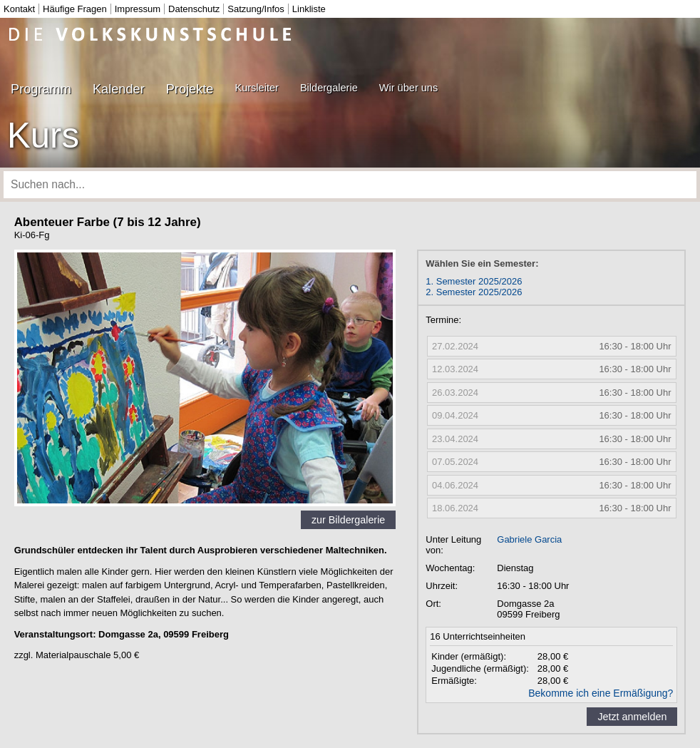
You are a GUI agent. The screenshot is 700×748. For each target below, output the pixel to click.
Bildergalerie (329, 88)
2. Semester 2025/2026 (474, 292)
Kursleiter (256, 88)
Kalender (119, 89)
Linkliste (309, 9)
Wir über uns (408, 88)
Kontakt (19, 9)
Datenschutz (194, 9)
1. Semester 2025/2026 (474, 281)
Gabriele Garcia (529, 539)
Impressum (138, 9)
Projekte (190, 89)
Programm (41, 89)
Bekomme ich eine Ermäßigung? (601, 693)
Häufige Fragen (75, 9)
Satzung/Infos (256, 9)
